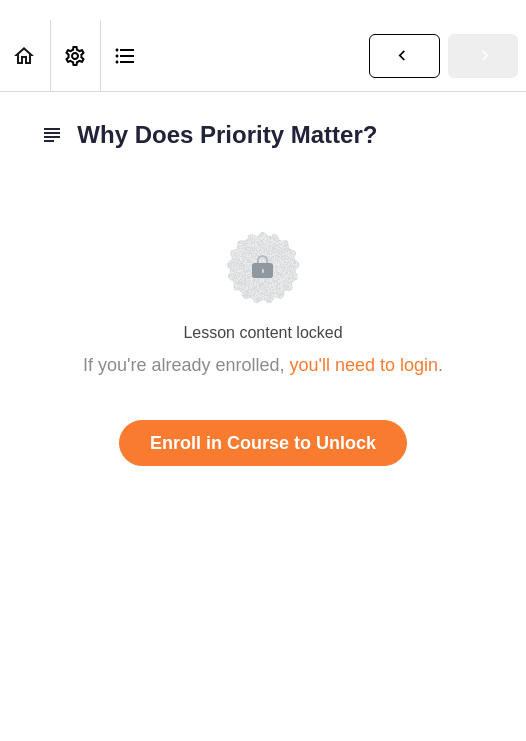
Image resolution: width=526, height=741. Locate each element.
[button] (25, 55)
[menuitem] (75, 55)
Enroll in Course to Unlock (263, 443)
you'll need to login (364, 365)
